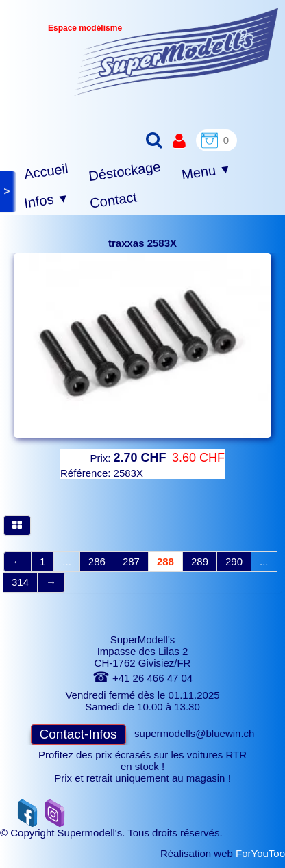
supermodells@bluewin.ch (194, 733)
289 (200, 561)
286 (97, 561)
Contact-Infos (78, 734)
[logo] (176, 52)
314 (20, 582)
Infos (47, 201)
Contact (113, 200)
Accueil (46, 172)
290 (234, 561)
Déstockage (125, 171)
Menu (207, 172)
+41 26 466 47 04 (142, 678)
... (67, 561)
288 (165, 561)
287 (131, 561)
